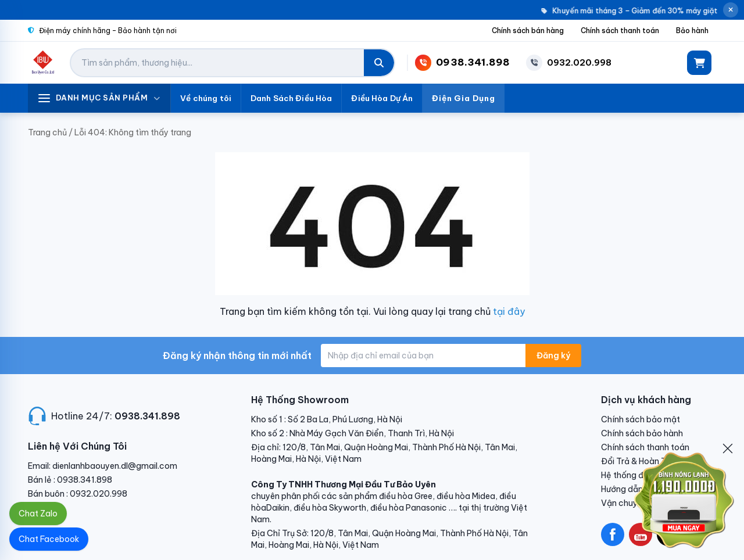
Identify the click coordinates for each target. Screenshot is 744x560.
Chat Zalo (38, 514)
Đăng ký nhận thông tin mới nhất (237, 356)
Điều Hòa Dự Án (382, 98)
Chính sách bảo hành (642, 433)
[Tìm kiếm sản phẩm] (217, 63)
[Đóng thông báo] (731, 10)
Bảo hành (692, 30)
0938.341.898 (147, 416)
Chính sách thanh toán (620, 30)
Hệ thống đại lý (630, 475)
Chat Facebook (49, 539)
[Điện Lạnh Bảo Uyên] (43, 63)
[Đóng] (728, 448)
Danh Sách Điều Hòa (291, 98)
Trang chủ (47, 132)
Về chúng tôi (206, 98)
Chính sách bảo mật (641, 419)
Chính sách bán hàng (528, 30)
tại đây (509, 311)
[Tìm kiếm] (379, 63)
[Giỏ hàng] (699, 63)
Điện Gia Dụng (464, 98)
